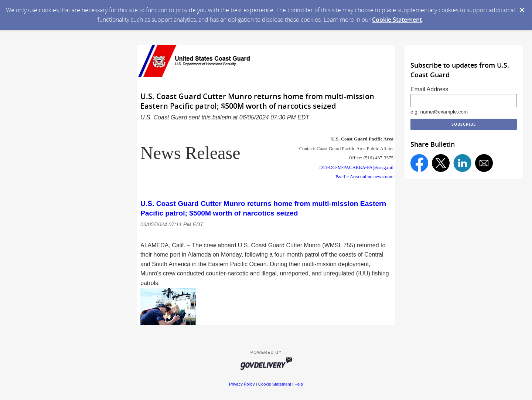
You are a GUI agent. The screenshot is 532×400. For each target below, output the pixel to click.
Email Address (429, 89)
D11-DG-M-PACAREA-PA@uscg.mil (356, 167)
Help (299, 384)
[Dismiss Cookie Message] (522, 10)
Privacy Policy (242, 384)
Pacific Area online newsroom (364, 177)
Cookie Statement (397, 20)
